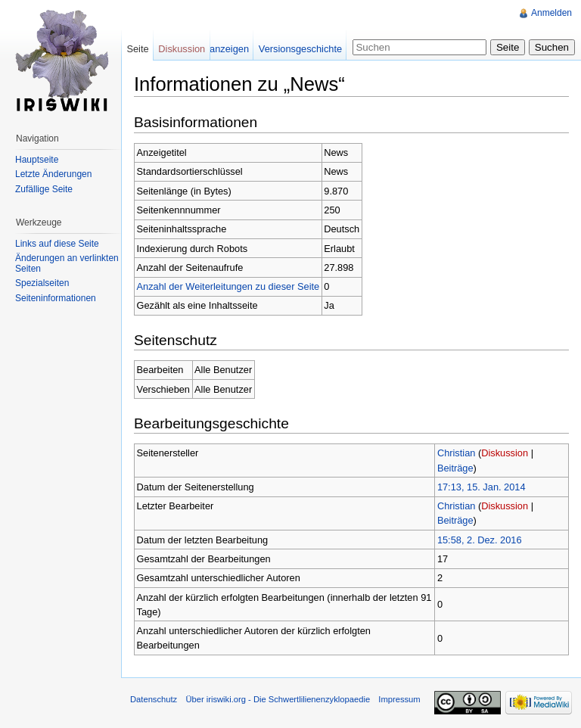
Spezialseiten (42, 283)
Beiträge (455, 468)
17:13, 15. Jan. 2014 (482, 487)
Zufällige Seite (44, 189)
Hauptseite (37, 160)
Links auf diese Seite (57, 244)
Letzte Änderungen (53, 174)
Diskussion (505, 453)
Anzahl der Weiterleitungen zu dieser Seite (228, 286)
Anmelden (551, 13)
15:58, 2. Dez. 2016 (480, 540)
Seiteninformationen (56, 298)
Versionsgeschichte (300, 49)
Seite (137, 49)
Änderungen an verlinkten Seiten (67, 263)
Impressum (399, 699)
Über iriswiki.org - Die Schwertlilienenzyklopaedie (278, 699)
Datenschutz (154, 699)
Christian (457, 453)
